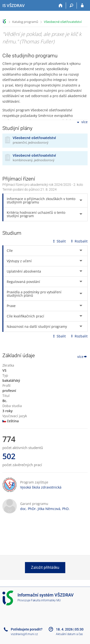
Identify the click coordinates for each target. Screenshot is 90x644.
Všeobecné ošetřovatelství (63, 22)
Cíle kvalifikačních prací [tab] (25, 316)
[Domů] (61, 6)
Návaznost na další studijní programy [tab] (37, 326)
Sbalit (59, 241)
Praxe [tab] (11, 306)
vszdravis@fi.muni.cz (24, 634)
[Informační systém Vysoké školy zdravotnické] (14, 6)
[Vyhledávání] (71, 6)
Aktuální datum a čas (69, 634)
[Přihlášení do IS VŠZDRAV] (82, 6)
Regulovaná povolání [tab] (23, 282)
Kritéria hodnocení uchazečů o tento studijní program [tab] (36, 214)
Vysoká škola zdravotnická (41, 487)
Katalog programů (25, 22)
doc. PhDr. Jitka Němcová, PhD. (45, 509)
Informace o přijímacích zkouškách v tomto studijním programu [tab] (41, 200)
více (82, 122)
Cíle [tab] (10, 251)
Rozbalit (79, 241)
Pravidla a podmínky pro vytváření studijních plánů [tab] (34, 294)
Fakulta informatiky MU (46, 600)
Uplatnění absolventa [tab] (24, 271)
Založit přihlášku (45, 567)
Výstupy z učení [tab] (19, 261)
